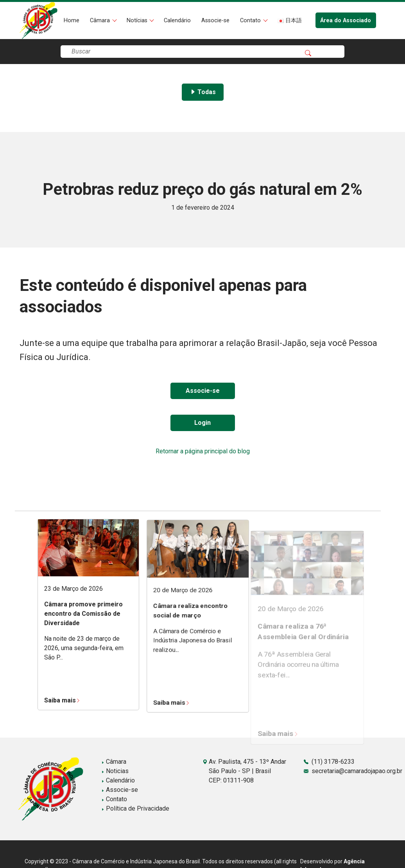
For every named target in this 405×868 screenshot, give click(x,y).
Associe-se (215, 20)
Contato (251, 20)
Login (202, 423)
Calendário (177, 20)
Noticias (115, 771)
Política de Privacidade (135, 808)
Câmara (101, 20)
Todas (203, 92)
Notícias (138, 20)
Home (72, 20)
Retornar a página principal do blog (203, 451)
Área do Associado (346, 20)
